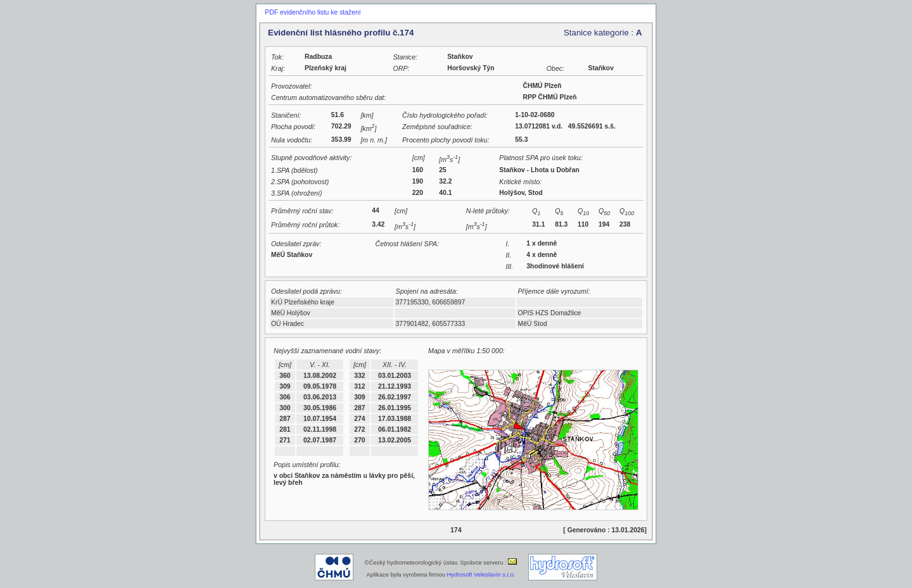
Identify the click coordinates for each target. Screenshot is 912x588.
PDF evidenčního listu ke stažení (313, 12)
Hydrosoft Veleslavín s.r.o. (481, 575)
